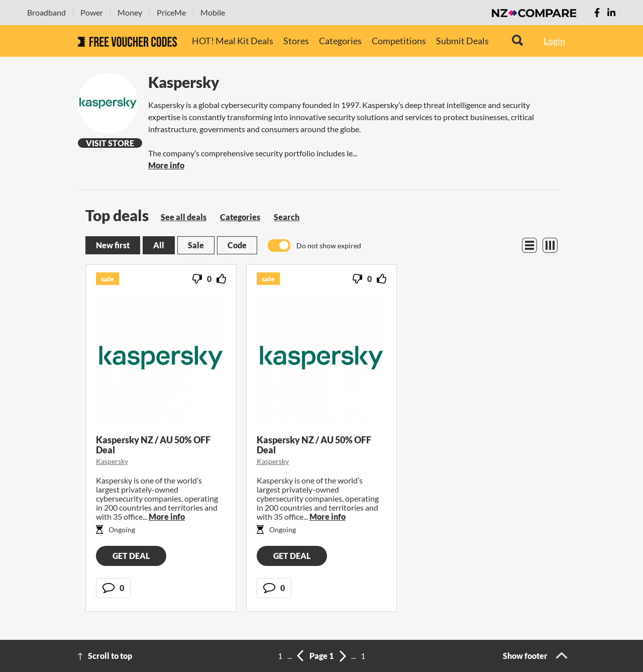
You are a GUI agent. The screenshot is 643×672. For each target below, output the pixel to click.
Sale (196, 245)
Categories (340, 41)
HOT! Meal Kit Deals (233, 41)
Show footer (525, 656)
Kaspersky (112, 461)
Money (130, 12)
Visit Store (110, 143)
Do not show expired (329, 246)
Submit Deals (462, 41)
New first (113, 245)
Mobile (213, 12)
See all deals (184, 217)
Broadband (46, 12)
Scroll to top (110, 656)
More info (166, 165)
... (290, 656)
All (159, 245)
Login (554, 41)
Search (287, 217)
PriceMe (171, 12)
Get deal (131, 556)
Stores (296, 41)
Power (92, 12)
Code (237, 245)
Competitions (399, 41)
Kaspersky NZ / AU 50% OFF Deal (153, 445)
